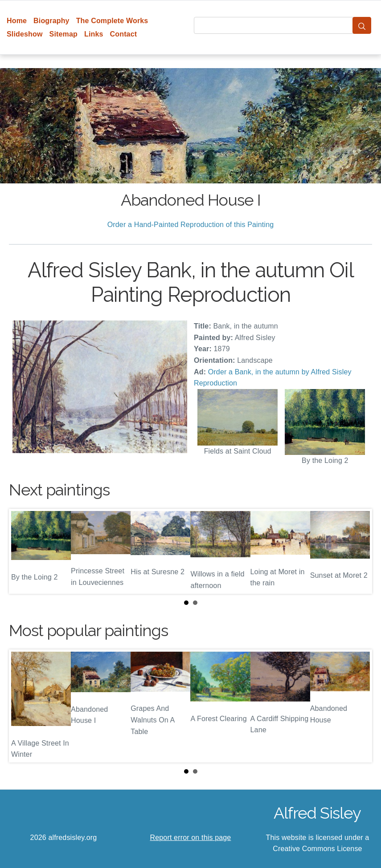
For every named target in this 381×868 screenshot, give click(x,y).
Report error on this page (191, 838)
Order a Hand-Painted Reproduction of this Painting (191, 225)
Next (358, 551)
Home (17, 21)
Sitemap (63, 34)
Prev (23, 551)
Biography (51, 21)
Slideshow (25, 34)
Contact (124, 34)
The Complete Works (112, 21)
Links (94, 34)
